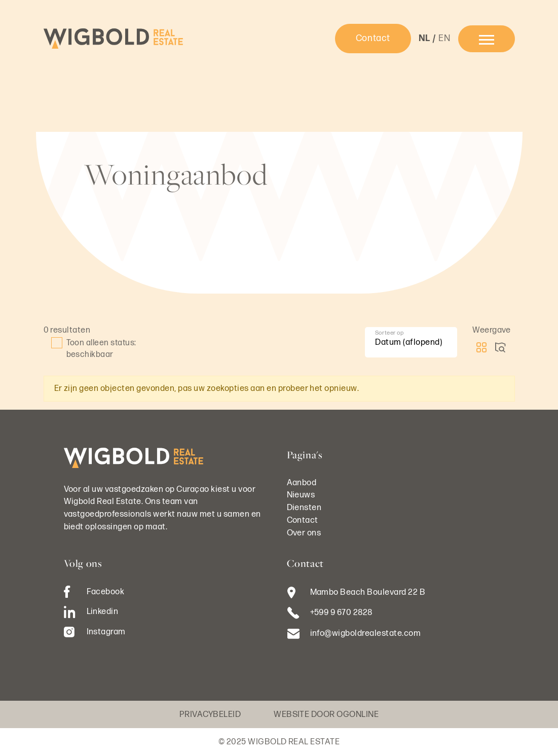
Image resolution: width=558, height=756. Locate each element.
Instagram (95, 632)
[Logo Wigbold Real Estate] (113, 39)
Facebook (94, 592)
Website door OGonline (326, 714)
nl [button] (424, 38)
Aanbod (302, 483)
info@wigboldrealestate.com (366, 633)
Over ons (304, 533)
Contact (373, 38)
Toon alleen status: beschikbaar (94, 348)
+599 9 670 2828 (341, 613)
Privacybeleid (210, 714)
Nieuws (301, 495)
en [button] (444, 38)
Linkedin (91, 612)
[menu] (487, 39)
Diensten (304, 508)
